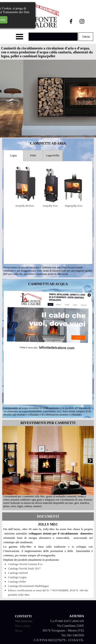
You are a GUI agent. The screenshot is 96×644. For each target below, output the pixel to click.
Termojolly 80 (61, 348)
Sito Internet (24, 621)
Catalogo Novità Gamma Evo (25, 564)
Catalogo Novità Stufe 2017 (24, 568)
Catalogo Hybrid (18, 573)
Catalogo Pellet (17, 582)
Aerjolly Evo (50, 206)
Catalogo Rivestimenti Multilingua (28, 586)
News (19, 631)
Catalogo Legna (17, 577)
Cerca (86, 37)
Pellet (33, 155)
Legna (14, 155)
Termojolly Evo (36, 348)
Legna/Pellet (53, 155)
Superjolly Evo (74, 206)
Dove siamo (23, 626)
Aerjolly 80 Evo (25, 206)
